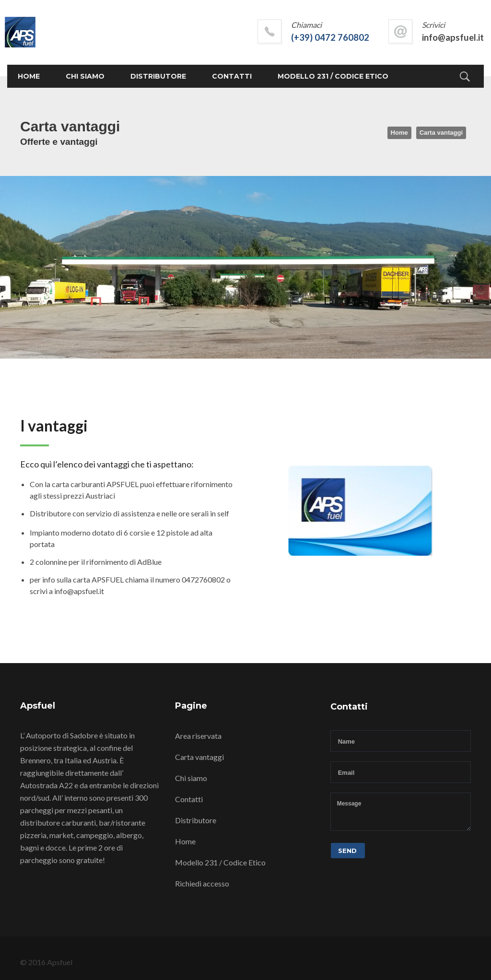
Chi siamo (85, 76)
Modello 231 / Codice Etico (333, 76)
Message (401, 812)
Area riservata (198, 736)
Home (29, 76)
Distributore (158, 76)
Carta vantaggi (199, 757)
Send (347, 851)
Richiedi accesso (202, 883)
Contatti (232, 76)
